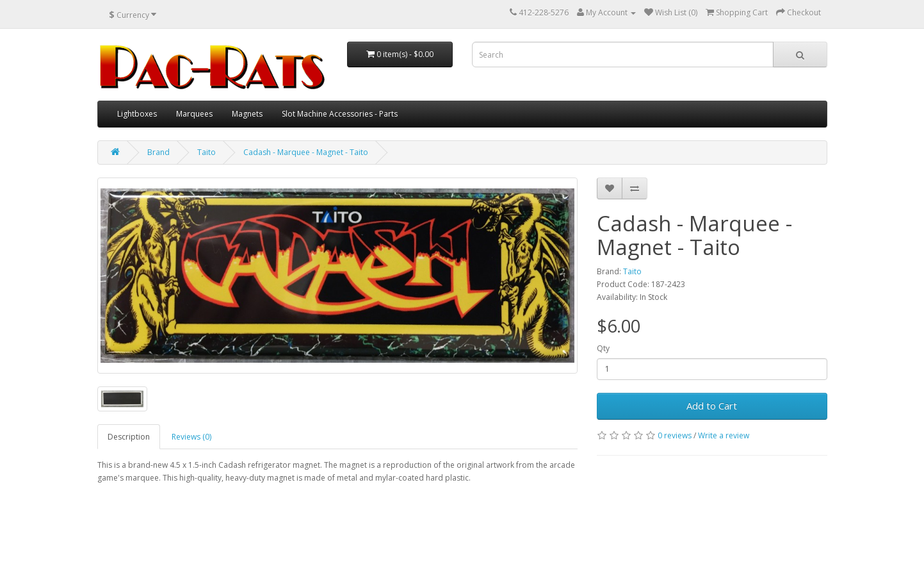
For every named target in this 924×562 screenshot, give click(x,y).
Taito (207, 152)
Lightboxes (137, 114)
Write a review (724, 435)
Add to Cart (712, 406)
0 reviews (675, 435)
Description (129, 437)
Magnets (247, 114)
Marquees (194, 114)
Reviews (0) (191, 437)
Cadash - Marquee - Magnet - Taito (306, 152)
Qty (603, 348)
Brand (158, 152)
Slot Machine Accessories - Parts (340, 114)
